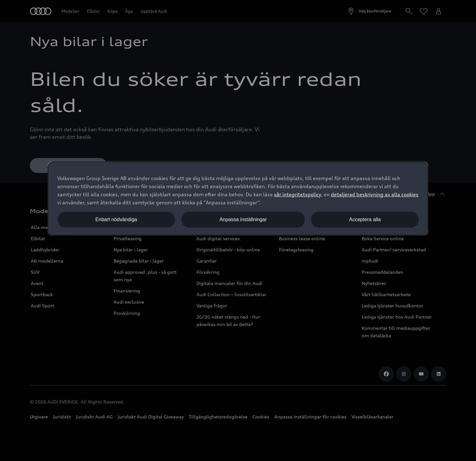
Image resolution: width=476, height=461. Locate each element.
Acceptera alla (365, 219)
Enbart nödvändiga (116, 219)
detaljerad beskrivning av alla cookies (375, 194)
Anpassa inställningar (243, 219)
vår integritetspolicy (297, 194)
